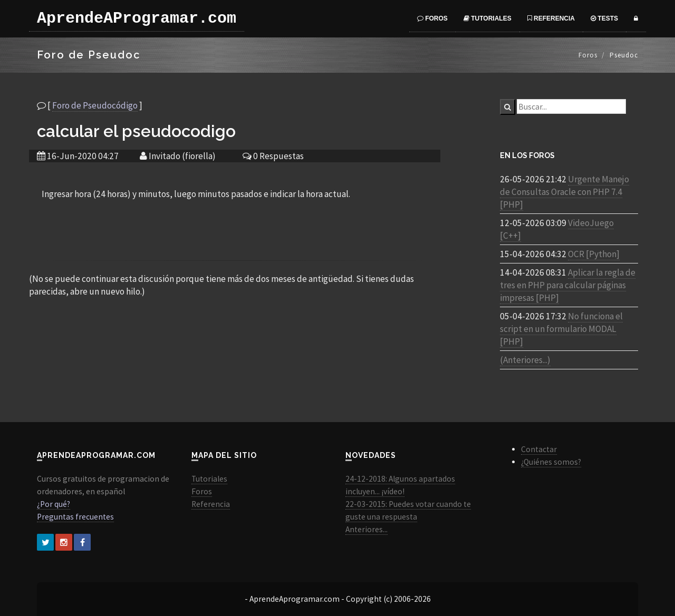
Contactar (539, 449)
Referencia (551, 18)
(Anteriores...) (525, 360)
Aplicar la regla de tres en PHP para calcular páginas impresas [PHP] (568, 285)
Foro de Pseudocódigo (95, 105)
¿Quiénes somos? (551, 462)
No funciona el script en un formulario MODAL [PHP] (561, 329)
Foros (432, 18)
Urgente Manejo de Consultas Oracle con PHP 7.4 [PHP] (565, 192)
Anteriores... (367, 529)
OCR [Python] (594, 254)
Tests (604, 18)
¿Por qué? (54, 504)
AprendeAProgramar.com (137, 18)
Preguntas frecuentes (75, 517)
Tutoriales (488, 18)
